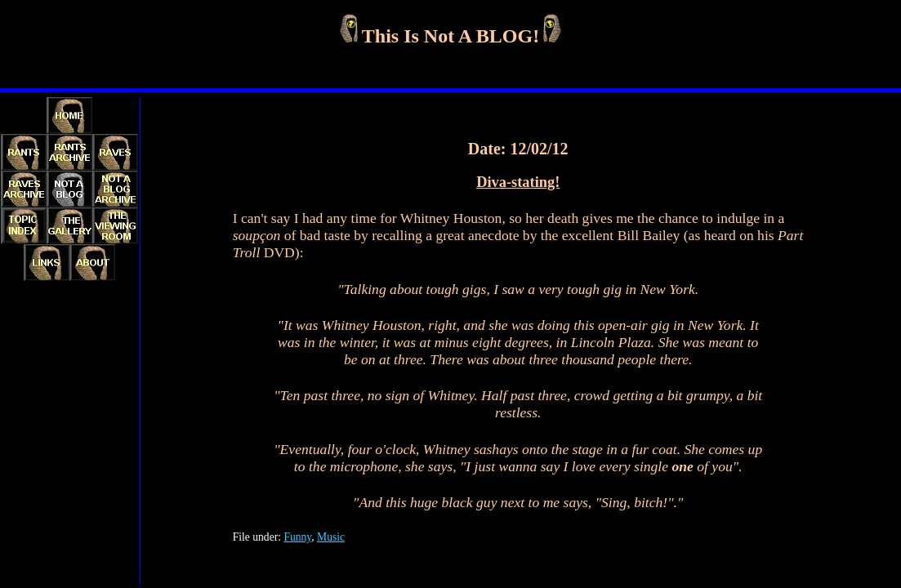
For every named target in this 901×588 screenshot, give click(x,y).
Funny (297, 537)
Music (331, 537)
